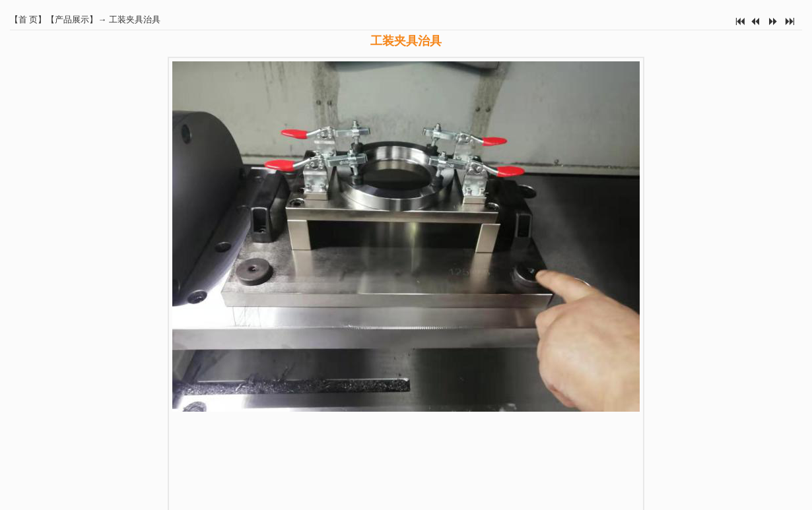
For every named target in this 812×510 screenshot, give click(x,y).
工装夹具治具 (135, 19)
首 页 (28, 19)
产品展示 (72, 19)
